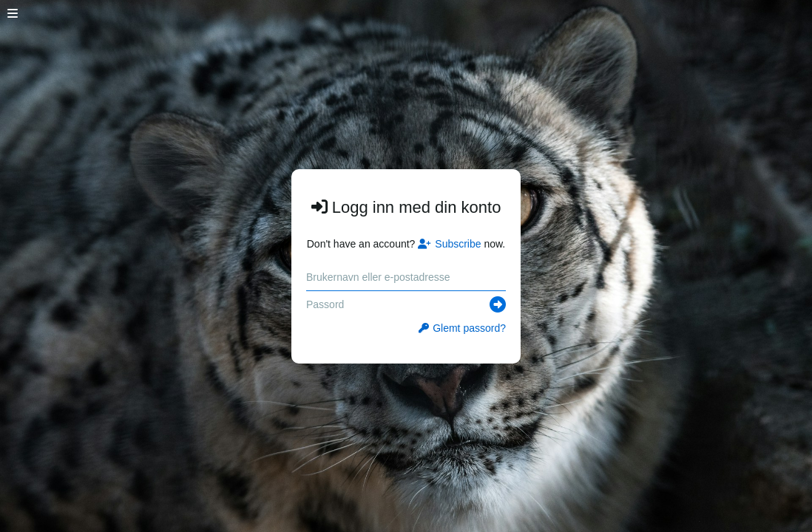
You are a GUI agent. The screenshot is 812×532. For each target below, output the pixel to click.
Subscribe (449, 244)
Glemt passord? (462, 328)
